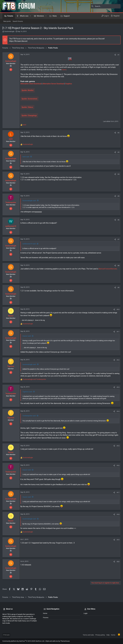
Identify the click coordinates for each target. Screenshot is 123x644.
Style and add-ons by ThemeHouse (58, 641)
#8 (118, 266)
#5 (118, 196)
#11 (118, 332)
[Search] (106, 6)
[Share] (115, 55)
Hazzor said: (27, 336)
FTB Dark (6, 635)
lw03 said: (26, 157)
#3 (118, 152)
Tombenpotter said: (29, 416)
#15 (118, 446)
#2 (118, 133)
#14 (118, 411)
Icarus (64, 70)
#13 (118, 387)
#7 (118, 239)
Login (86, 613)
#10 (118, 309)
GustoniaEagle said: (29, 201)
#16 (118, 465)
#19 (118, 540)
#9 (118, 288)
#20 (118, 562)
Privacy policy (100, 635)
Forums (46, 618)
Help (108, 635)
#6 (118, 220)
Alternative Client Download (31, 84)
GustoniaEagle (9, 31)
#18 (118, 514)
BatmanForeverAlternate (108, 269)
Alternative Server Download (53, 84)
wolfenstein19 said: (29, 244)
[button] (30, 16)
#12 (118, 360)
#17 (118, 492)
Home (45, 613)
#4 (118, 174)
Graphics (69, 84)
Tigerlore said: (27, 392)
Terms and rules (88, 635)
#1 (118, 55)
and (34, 379)
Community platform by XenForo (23, 641)
